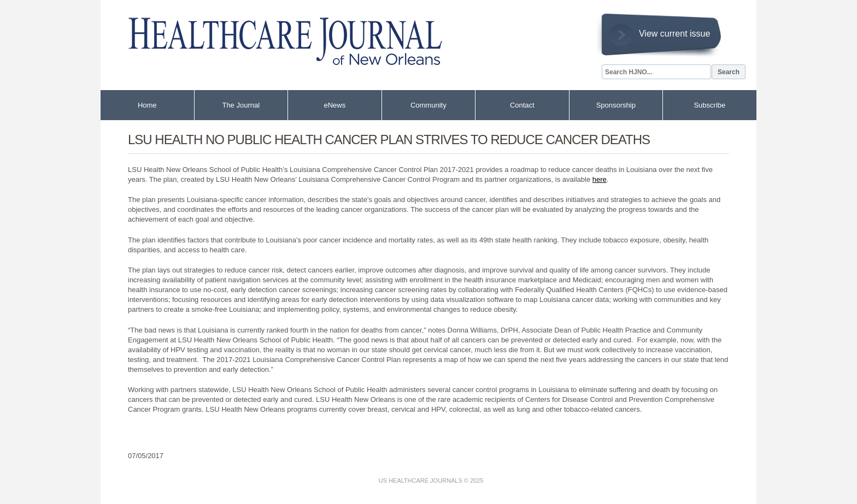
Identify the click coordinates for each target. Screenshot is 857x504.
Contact (522, 105)
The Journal (241, 105)
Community (428, 105)
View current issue (674, 34)
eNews (334, 105)
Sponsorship (616, 105)
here (600, 179)
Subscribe (709, 105)
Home (147, 105)
